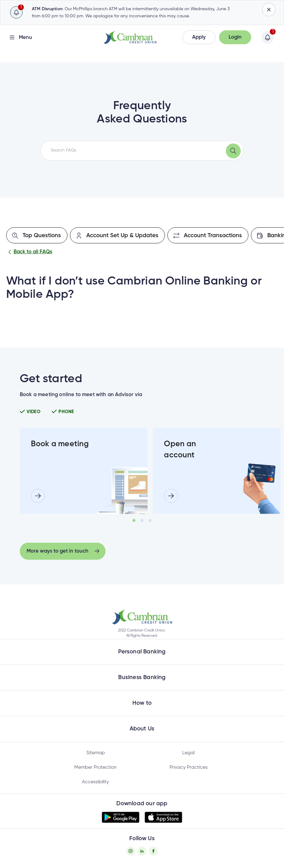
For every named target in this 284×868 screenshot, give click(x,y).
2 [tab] (142, 520)
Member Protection (95, 768)
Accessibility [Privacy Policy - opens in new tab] (95, 782)
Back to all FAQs (29, 252)
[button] (199, 37)
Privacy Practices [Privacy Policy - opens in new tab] (189, 768)
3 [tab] (150, 520)
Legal (188, 753)
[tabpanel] (84, 471)
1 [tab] (134, 520)
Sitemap (96, 753)
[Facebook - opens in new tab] (153, 851)
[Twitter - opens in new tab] (142, 851)
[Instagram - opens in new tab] (131, 851)
